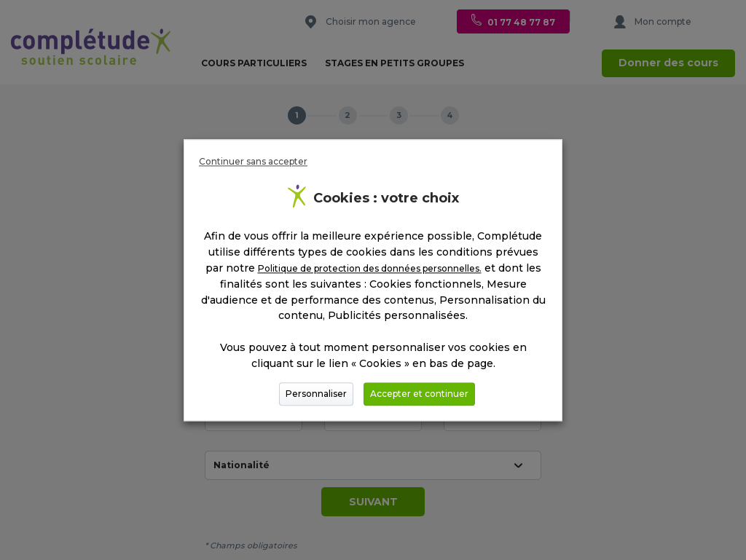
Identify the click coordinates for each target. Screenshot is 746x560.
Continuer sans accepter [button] (253, 161)
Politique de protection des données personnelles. (370, 268)
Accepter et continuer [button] (419, 394)
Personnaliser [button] (316, 394)
